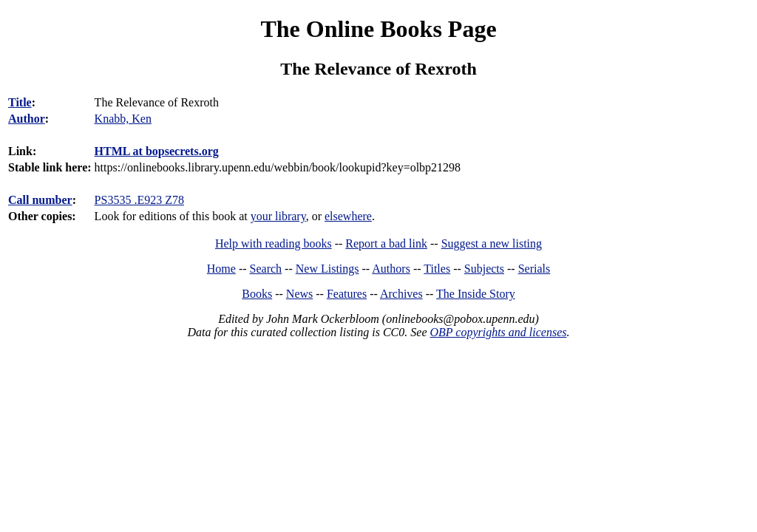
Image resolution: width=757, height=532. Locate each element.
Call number (40, 200)
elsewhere (348, 216)
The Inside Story (476, 294)
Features (347, 294)
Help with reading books (274, 243)
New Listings (327, 269)
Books (257, 294)
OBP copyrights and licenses (498, 332)
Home (221, 269)
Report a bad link (386, 243)
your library (278, 216)
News (299, 294)
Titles (437, 269)
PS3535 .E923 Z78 (139, 200)
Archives (401, 294)
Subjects (484, 269)
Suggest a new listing (492, 243)
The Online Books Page (378, 29)
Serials (534, 269)
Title (20, 102)
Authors (391, 269)
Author (27, 119)
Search (266, 269)
